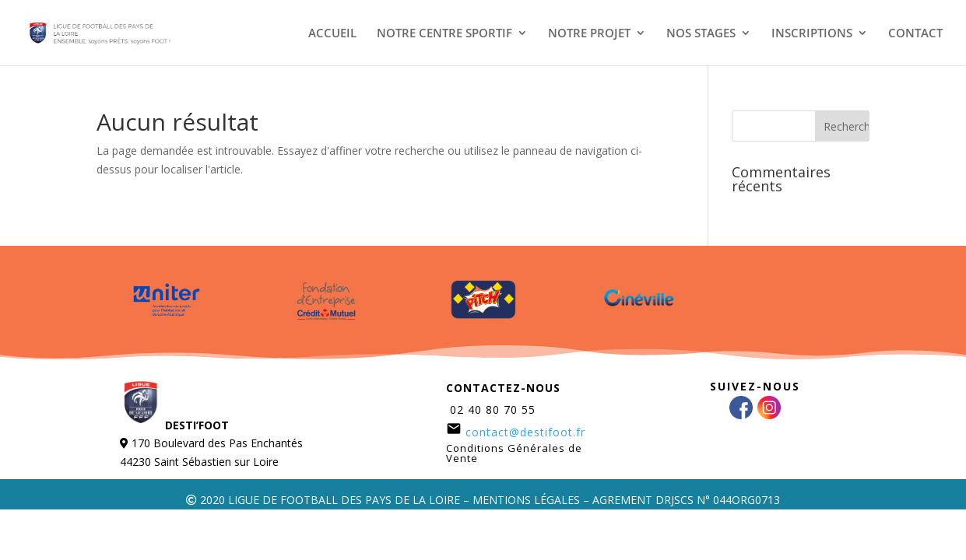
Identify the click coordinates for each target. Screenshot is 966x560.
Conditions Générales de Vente (514, 453)
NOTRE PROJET (589, 34)
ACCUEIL (332, 34)
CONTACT (915, 34)
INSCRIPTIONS (812, 34)
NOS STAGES (701, 34)
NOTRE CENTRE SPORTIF (444, 34)
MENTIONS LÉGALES (526, 500)
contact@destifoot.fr (525, 432)
